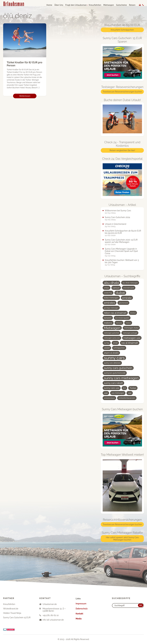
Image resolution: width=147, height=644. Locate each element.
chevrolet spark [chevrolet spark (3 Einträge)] (129, 288)
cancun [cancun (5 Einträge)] (116, 288)
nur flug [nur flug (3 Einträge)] (107, 343)
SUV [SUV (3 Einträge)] (124, 388)
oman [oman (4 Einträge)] (115, 343)
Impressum (81, 604)
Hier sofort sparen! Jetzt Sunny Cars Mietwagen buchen (122, 539)
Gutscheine (122, 5)
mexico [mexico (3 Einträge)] (128, 323)
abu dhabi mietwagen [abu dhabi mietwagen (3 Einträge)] (130, 283)
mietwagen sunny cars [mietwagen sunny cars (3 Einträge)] (112, 338)
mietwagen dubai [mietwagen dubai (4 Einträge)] (131, 328)
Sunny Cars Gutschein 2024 (117, 217)
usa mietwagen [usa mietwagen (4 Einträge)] (118, 393)
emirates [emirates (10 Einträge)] (110, 303)
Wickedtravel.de (11, 609)
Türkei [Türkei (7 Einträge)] (133, 388)
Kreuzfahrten (95, 5)
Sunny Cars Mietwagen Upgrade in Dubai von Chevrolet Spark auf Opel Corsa (121, 251)
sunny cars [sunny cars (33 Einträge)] (114, 358)
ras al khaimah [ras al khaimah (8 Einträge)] (130, 343)
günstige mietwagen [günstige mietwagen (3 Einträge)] (111, 308)
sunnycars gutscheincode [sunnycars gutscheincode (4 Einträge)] (115, 373)
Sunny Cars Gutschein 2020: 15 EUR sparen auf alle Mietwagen (121, 241)
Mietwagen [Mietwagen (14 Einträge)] (112, 328)
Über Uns (59, 5)
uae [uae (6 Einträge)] (106, 393)
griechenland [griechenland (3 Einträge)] (123, 303)
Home (49, 5)
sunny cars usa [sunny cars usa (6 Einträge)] (112, 388)
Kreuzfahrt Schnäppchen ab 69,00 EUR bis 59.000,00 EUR (123, 232)
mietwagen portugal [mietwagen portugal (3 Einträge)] (130, 333)
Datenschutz (82, 609)
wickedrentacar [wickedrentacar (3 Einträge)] (109, 398)
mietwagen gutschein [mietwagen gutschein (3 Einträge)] (112, 333)
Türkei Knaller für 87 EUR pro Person (25, 64)
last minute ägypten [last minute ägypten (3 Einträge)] (122, 318)
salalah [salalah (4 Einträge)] (107, 348)
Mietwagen (109, 5)
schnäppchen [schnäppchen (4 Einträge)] (119, 348)
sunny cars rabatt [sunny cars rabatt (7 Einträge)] (113, 383)
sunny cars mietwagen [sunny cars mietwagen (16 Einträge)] (121, 378)
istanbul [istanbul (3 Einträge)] (133, 313)
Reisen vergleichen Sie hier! (122, 150)
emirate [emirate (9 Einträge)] (127, 298)
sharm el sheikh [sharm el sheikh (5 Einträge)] (111, 353)
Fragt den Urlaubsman (76, 5)
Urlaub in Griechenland (115, 224)
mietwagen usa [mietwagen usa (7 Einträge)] (132, 338)
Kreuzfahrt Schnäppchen (122, 30)
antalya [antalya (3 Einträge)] (107, 288)
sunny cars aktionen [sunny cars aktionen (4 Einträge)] (112, 363)
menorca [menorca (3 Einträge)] (119, 323)
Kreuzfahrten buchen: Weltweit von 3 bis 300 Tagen (122, 261)
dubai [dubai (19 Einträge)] (120, 293)
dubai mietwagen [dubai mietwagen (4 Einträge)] (111, 298)
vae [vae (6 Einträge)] (130, 393)
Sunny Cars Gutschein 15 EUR (17, 618)
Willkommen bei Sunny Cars (118, 211)
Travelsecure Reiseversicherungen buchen (122, 92)
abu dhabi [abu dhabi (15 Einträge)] (111, 283)
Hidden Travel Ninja (12, 613)
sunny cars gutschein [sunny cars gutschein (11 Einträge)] (118, 368)
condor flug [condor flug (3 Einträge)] (108, 293)
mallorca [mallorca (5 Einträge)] (108, 323)
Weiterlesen (25, 96)
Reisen (132, 5)
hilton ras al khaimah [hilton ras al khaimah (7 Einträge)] (115, 313)
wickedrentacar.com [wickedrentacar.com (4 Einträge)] (127, 398)
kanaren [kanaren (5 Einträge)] (108, 318)
